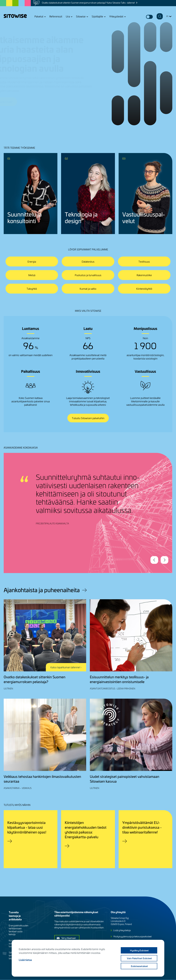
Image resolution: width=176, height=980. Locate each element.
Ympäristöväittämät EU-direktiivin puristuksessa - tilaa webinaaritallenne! (142, 827)
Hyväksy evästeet (139, 950)
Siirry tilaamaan (69, 938)
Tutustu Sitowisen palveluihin (88, 418)
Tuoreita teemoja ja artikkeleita (15, 916)
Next (164, 560)
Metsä (32, 275)
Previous (154, 560)
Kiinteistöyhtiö (144, 289)
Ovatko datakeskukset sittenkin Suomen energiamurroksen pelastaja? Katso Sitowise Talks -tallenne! (88, 3)
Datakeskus (88, 261)
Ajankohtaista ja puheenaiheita (42, 590)
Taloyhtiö (32, 289)
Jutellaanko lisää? (18, 102)
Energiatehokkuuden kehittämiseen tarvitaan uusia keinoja (19, 930)
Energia (32, 261)
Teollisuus (144, 261)
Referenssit (56, 16)
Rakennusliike (144, 275)
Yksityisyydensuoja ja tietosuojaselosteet (132, 936)
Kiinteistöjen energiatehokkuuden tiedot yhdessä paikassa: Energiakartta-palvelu (86, 830)
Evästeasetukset (139, 966)
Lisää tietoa (25, 960)
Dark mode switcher (149, 17)
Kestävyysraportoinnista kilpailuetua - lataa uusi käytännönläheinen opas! (27, 827)
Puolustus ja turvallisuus (88, 275)
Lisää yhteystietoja (122, 930)
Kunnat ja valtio (88, 289)
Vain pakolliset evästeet (139, 958)
